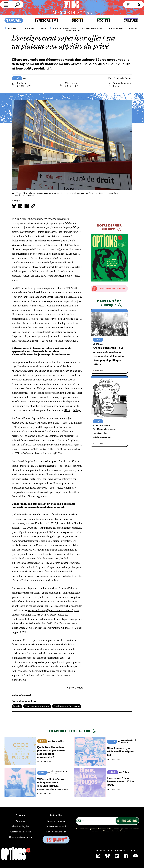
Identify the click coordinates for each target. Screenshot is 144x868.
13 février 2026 (44, 761)
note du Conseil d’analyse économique (39, 436)
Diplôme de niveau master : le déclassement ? (104, 433)
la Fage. (77, 410)
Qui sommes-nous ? (56, 826)
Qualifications (103, 425)
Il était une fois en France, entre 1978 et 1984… (121, 782)
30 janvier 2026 (44, 794)
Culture (113, 772)
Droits (42, 741)
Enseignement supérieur (37, 706)
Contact (20, 821)
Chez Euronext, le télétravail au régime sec (121, 752)
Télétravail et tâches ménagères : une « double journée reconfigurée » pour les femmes (52, 784)
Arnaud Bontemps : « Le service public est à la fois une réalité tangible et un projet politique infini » (108, 356)
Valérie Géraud (120, 78)
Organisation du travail (129, 742)
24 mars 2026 (98, 444)
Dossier (17, 706)
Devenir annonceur (56, 832)
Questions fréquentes (20, 837)
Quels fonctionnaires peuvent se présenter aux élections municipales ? (51, 752)
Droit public (58, 741)
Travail (17, 78)
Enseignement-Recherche (67, 706)
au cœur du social (72, 13)
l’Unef (67, 410)
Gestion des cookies (21, 832)
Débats (100, 344)
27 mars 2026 (98, 371)
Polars (126, 772)
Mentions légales (21, 826)
